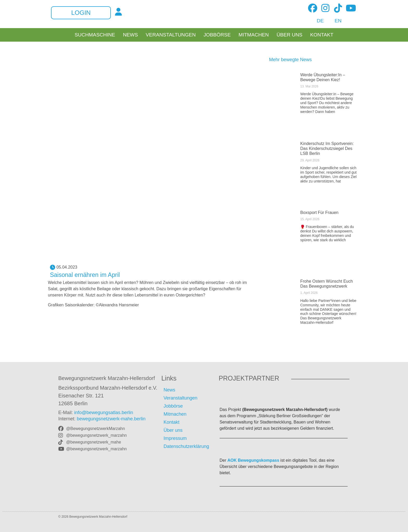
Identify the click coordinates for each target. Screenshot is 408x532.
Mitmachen (254, 35)
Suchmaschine (95, 35)
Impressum (175, 438)
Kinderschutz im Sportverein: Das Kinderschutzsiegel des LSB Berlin (327, 148)
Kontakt (322, 35)
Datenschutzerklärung (186, 446)
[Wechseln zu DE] (317, 21)
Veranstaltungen (171, 35)
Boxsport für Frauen (319, 213)
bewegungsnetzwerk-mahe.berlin (111, 419)
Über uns (289, 35)
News (130, 35)
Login (81, 13)
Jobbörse (217, 35)
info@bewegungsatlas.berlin (104, 413)
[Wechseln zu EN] (335, 21)
